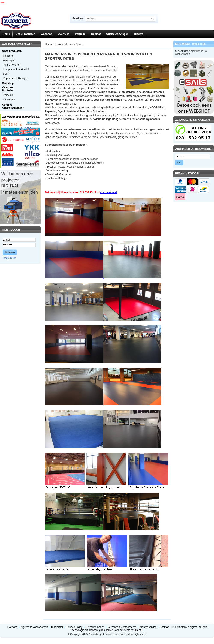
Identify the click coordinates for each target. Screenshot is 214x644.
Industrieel (9, 100)
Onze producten (25, 34)
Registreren (10, 258)
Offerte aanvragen (117, 34)
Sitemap (165, 627)
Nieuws (138, 34)
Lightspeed (140, 634)
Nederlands (3, 3)
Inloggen (10, 252)
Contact (96, 34)
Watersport (9, 60)
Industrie (8, 56)
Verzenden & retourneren (122, 627)
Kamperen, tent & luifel (16, 69)
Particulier (9, 95)
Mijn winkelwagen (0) (190, 44)
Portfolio (80, 34)
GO (179, 163)
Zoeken (78, 18)
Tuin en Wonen (12, 65)
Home (6, 34)
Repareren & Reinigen (16, 78)
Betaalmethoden (95, 627)
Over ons (64, 34)
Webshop (46, 34)
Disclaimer (57, 627)
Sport (6, 74)
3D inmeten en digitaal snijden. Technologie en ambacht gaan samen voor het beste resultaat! (139, 629)
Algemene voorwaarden (34, 627)
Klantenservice (148, 627)
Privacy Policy (74, 627)
